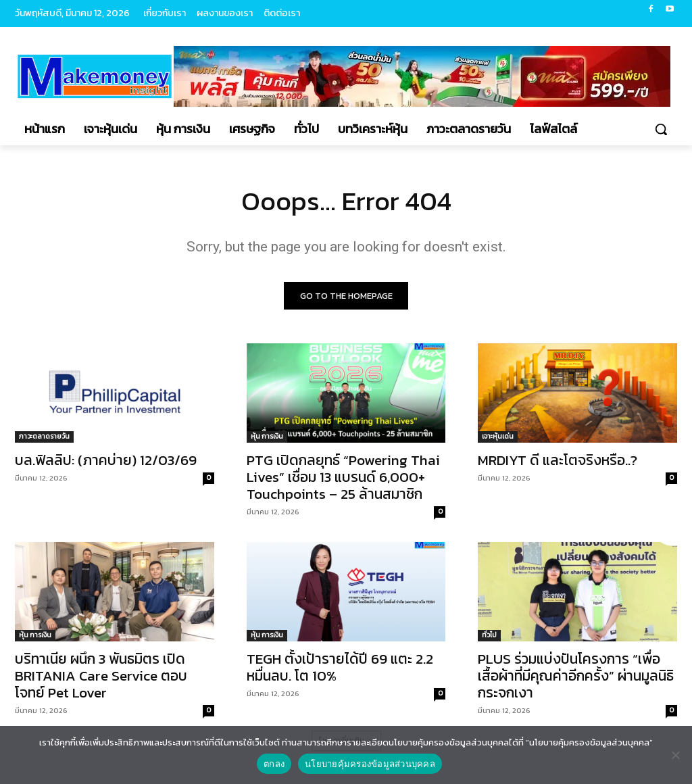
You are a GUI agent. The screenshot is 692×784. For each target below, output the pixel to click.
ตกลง (274, 764)
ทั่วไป (489, 636)
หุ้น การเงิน (267, 437)
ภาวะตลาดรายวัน (44, 437)
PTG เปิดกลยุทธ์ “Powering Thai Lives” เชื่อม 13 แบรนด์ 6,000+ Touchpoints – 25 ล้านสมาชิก (343, 477)
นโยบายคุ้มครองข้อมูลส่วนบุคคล (370, 764)
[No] (675, 755)
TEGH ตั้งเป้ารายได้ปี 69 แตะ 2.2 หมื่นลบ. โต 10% (340, 668)
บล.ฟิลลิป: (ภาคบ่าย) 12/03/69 (106, 461)
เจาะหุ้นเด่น (498, 437)
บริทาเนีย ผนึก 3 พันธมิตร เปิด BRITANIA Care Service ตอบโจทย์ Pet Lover (101, 677)
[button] (661, 129)
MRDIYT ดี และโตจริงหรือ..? (558, 461)
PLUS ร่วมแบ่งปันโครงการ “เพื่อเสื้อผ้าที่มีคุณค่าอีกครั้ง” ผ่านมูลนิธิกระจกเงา (576, 677)
